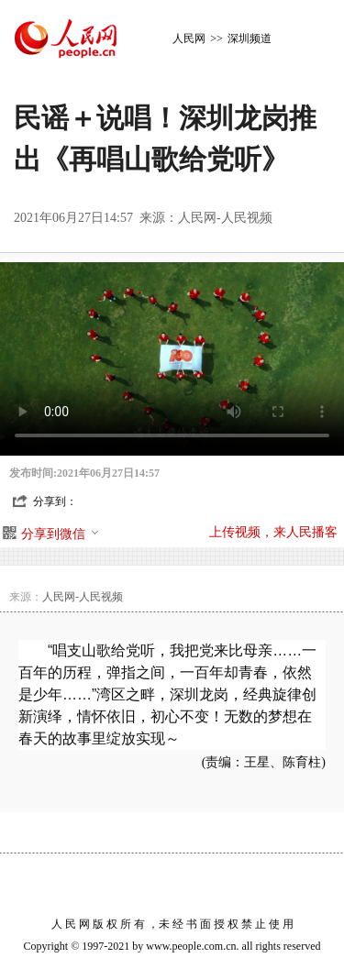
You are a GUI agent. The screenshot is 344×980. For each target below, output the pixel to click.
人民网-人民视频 (225, 218)
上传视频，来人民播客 (273, 532)
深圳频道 (250, 39)
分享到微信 (61, 534)
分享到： (55, 501)
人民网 (189, 39)
